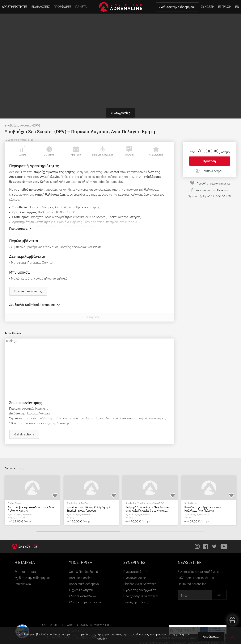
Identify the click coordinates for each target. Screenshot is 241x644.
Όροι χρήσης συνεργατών (141, 596)
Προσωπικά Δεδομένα (84, 584)
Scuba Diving (14, 503)
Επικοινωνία (23, 584)
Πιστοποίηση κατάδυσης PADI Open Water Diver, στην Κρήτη (148, 509)
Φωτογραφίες (121, 113)
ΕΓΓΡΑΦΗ (225, 7)
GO (219, 595)
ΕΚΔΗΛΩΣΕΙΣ (41, 7)
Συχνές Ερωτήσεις (81, 590)
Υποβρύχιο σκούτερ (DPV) (22, 125)
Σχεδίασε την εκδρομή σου (177, 7)
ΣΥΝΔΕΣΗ (208, 7)
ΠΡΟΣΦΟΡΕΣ (63, 7)
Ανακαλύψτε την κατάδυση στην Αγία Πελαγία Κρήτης (208, 509)
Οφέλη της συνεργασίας (140, 590)
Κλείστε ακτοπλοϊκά (83, 596)
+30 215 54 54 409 (219, 196)
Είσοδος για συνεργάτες (140, 584)
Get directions (24, 434)
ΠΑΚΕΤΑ (81, 7)
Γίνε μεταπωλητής (136, 572)
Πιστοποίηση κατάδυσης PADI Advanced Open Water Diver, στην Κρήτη (87, 509)
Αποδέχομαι (211, 637)
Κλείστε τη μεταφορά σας (87, 602)
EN (237, 7)
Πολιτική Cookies (80, 578)
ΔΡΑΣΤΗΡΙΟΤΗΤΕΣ (15, 7)
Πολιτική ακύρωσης (28, 291)
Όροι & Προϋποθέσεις (84, 572)
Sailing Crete (93, 317)
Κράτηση (210, 161)
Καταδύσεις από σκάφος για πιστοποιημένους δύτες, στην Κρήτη (30, 509)
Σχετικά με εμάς (25, 572)
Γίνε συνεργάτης (135, 578)
